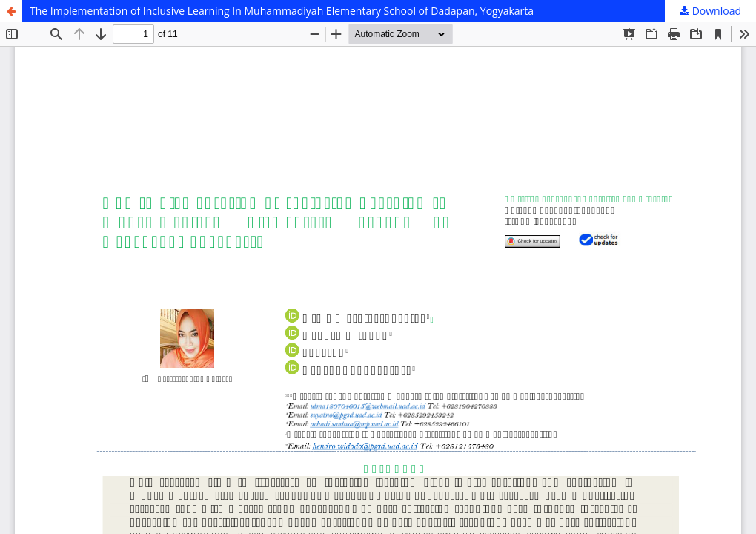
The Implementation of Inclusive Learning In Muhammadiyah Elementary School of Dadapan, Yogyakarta (282, 11)
